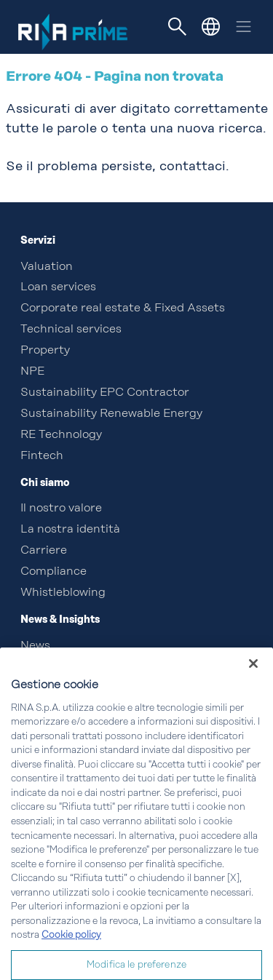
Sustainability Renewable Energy (111, 414)
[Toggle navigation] (178, 27)
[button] (211, 27)
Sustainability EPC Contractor (105, 393)
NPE (32, 372)
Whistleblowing (63, 593)
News (35, 646)
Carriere (44, 551)
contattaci (193, 167)
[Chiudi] (253, 677)
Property (45, 351)
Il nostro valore (61, 509)
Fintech (42, 456)
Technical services (71, 330)
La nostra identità (70, 530)
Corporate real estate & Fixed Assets (123, 308)
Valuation (47, 267)
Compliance (54, 572)
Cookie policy (71, 949)
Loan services (58, 287)
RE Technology (61, 435)
